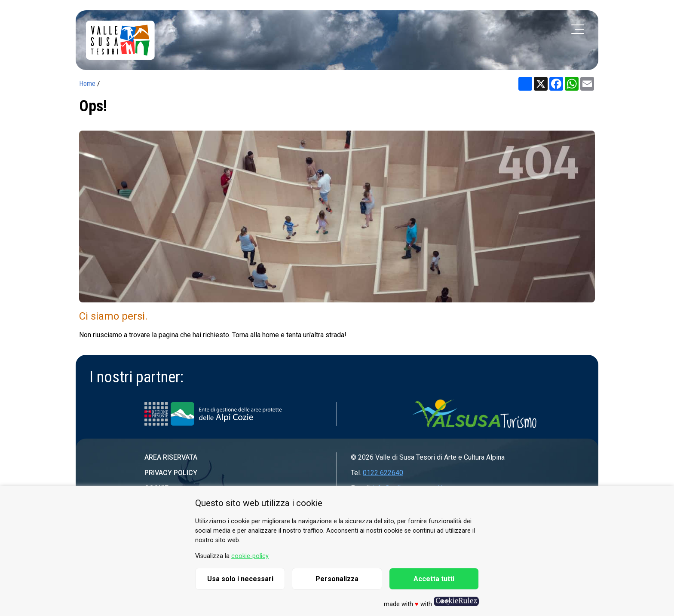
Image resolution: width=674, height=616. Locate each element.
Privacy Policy (171, 473)
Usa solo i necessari (240, 579)
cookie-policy (250, 556)
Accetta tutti (434, 579)
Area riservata (171, 457)
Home (87, 84)
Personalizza (337, 579)
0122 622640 (383, 473)
